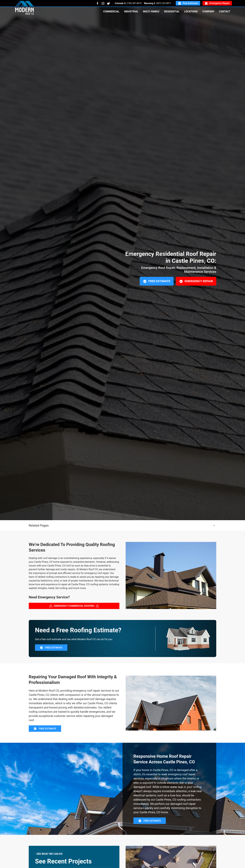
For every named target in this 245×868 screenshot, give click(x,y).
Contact (225, 11)
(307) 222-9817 (164, 3)
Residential (172, 11)
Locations (191, 11)
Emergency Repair (217, 3)
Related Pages (39, 525)
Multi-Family (151, 11)
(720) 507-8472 (134, 3)
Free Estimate (188, 3)
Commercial (111, 11)
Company (208, 11)
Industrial (131, 11)
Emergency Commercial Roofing (74, 606)
